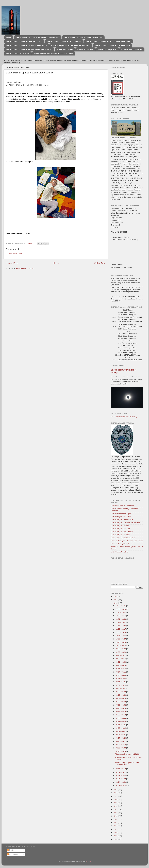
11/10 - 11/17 (121, 629)
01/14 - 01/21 (121, 782)
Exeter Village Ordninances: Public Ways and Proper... (109, 41)
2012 (116, 826)
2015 (116, 816)
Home (9, 37)
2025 (116, 600)
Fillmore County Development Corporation (127, 541)
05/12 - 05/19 (121, 711)
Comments (12, 854)
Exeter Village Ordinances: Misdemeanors (112, 45)
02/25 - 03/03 (121, 748)
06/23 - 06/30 (121, 692)
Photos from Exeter (85, 49)
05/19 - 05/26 (121, 708)
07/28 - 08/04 (121, 675)
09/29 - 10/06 (121, 649)
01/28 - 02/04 (121, 776)
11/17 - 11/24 (121, 626)
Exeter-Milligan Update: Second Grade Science (127, 764)
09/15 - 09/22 (121, 655)
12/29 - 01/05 (121, 606)
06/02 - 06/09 (121, 702)
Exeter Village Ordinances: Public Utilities (64, 41)
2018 (116, 806)
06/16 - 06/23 (121, 695)
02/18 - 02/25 (121, 751)
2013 (116, 823)
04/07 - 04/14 (121, 728)
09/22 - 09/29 (121, 652)
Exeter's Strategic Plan (107, 49)
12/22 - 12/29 (121, 609)
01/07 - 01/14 (121, 785)
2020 (116, 800)
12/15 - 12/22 (121, 612)
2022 (116, 793)
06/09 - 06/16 (121, 698)
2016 (116, 813)
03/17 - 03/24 (121, 738)
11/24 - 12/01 (121, 622)
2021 (116, 796)
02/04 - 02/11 (121, 772)
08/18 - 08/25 (121, 665)
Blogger (88, 862)
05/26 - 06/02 (121, 705)
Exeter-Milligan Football (120, 526)
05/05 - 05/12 (121, 715)
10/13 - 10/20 (121, 642)
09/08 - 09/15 (121, 659)
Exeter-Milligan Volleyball (121, 535)
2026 (116, 596)
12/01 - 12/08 (121, 619)
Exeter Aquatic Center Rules (18, 53)
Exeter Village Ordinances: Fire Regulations (24, 41)
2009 (116, 836)
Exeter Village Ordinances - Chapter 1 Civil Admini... (38, 37)
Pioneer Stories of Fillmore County (124, 417)
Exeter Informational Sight (121, 514)
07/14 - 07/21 (121, 682)
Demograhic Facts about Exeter (123, 538)
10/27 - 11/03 (121, 636)
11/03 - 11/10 (121, 632)
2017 (116, 809)
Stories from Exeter (65, 49)
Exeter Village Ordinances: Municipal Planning (83, 37)
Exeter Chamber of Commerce (123, 506)
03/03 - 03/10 (121, 745)
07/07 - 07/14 (121, 685)
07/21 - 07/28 (121, 678)
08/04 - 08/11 (121, 672)
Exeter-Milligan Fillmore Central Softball (126, 523)
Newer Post (12, 263)
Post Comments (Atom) (25, 268)
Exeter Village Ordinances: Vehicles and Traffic (71, 45)
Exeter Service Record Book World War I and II (54, 53)
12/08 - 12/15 (121, 616)
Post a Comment (16, 253)
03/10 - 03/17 (121, 741)
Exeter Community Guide (132, 49)
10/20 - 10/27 (121, 639)
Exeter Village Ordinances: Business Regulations (26, 45)
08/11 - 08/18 (121, 669)
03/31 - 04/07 (121, 731)
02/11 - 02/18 (121, 769)
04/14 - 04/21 (121, 725)
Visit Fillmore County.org (120, 552)
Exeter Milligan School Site (121, 517)
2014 (116, 819)
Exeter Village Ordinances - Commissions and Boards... (29, 49)
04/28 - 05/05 (121, 718)
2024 (116, 603)
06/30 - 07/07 (121, 688)
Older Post (100, 263)
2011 (116, 829)
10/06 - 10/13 (121, 645)
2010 (116, 833)
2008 (116, 839)
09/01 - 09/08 (121, 662)
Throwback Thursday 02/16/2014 (128, 754)
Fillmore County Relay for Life (122, 544)
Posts (10, 850)
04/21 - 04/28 (121, 721)
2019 (116, 803)
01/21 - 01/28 (121, 779)
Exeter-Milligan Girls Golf (120, 529)
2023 (116, 790)
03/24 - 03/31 (121, 735)
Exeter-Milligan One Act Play (122, 532)
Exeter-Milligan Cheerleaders (122, 520)
